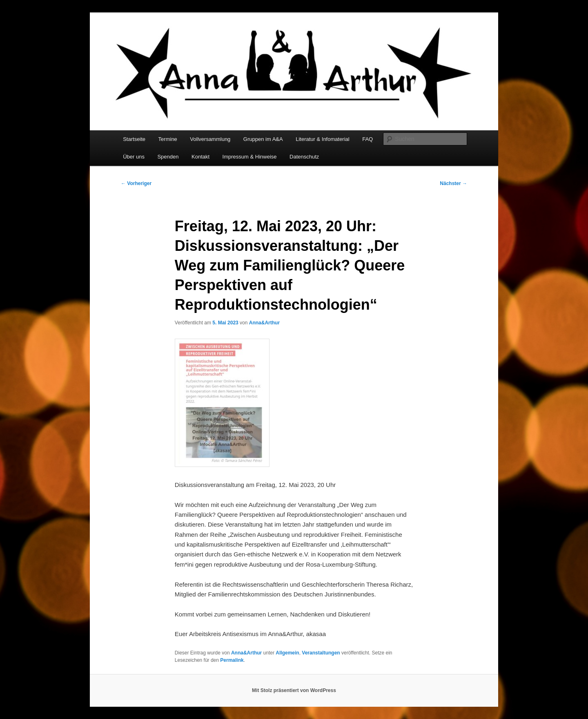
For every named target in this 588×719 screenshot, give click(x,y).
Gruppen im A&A (263, 139)
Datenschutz (304, 157)
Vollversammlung (210, 139)
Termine (168, 139)
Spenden (168, 157)
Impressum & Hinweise (250, 157)
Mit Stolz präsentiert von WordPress (294, 690)
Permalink (232, 660)
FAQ (367, 139)
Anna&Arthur (264, 323)
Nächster (453, 183)
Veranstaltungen (321, 653)
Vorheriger (136, 183)
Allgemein (287, 653)
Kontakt (200, 157)
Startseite (134, 139)
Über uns (134, 157)
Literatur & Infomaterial (323, 139)
